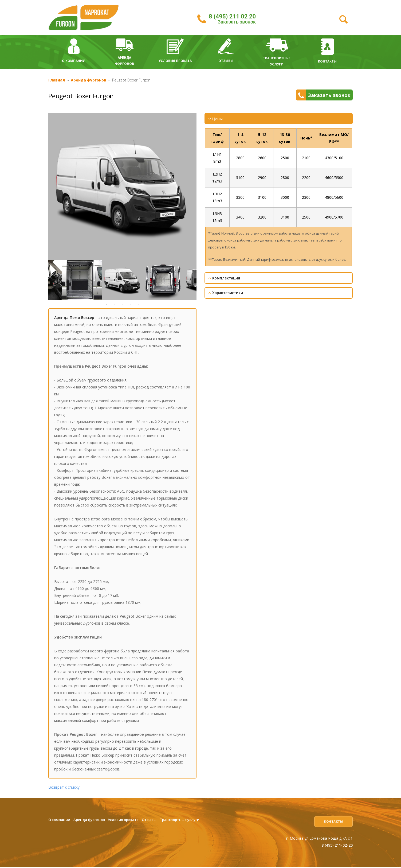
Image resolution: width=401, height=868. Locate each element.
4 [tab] (131, 304)
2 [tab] (115, 304)
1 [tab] (107, 304)
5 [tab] (139, 304)
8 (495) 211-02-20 (337, 846)
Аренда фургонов (89, 80)
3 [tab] (123, 304)
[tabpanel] (123, 280)
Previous (44, 280)
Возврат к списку (64, 787)
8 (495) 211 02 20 (232, 16)
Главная (57, 80)
